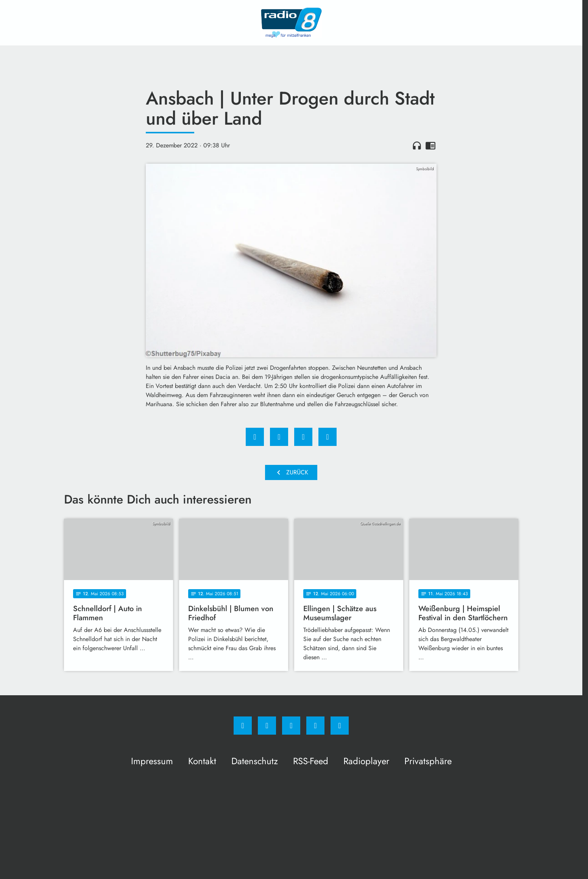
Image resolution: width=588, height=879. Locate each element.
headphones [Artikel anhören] (417, 145)
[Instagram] (267, 726)
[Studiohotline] (315, 726)
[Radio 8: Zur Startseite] (291, 23)
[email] (340, 726)
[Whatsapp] (291, 726)
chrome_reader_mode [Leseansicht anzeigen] (430, 145)
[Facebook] (243, 726)
